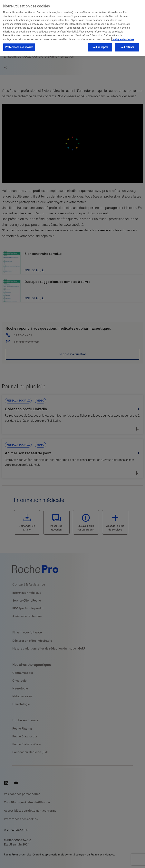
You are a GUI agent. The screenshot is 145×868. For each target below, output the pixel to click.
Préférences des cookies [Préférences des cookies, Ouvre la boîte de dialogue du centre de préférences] (19, 47)
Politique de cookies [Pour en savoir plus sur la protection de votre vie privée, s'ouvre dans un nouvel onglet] (123, 39)
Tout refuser (127, 47)
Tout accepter (100, 47)
